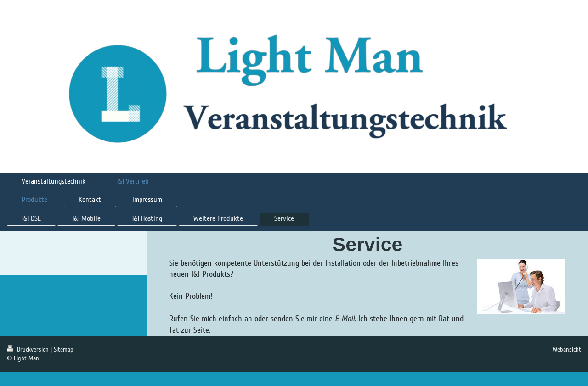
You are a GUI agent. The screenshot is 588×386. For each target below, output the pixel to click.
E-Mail (345, 319)
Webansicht (567, 350)
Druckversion (29, 350)
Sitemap (64, 350)
